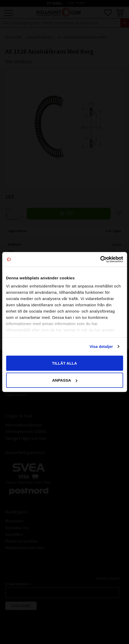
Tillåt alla (64, 363)
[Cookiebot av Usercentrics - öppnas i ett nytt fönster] (100, 259)
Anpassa (65, 380)
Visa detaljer (101, 346)
